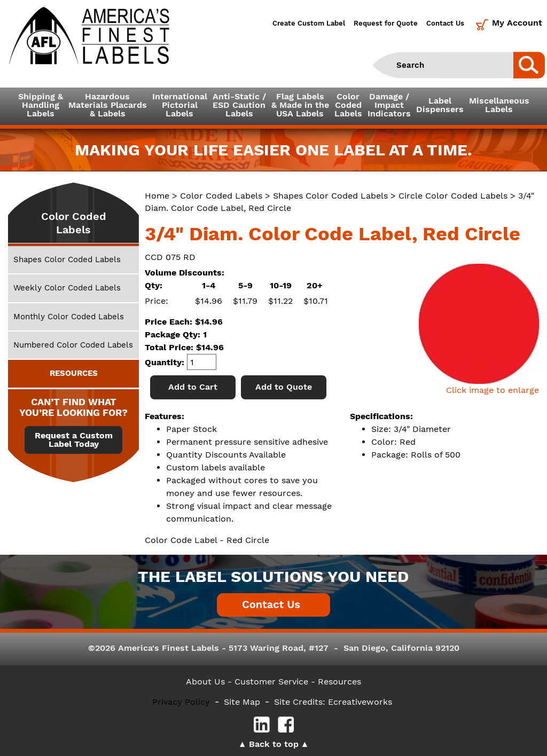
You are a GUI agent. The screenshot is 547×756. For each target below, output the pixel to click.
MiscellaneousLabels (499, 105)
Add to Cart (193, 387)
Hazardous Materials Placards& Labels (108, 105)
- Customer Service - (271, 682)
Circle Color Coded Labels (453, 196)
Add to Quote (284, 387)
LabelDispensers (440, 105)
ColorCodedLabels (348, 105)
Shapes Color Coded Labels (330, 196)
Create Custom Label (309, 23)
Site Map (242, 702)
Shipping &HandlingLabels (41, 105)
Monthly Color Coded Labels (69, 317)
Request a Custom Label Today (74, 440)
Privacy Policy (181, 702)
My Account (517, 23)
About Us (205, 682)
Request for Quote (386, 23)
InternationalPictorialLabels (180, 105)
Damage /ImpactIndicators (389, 105)
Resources (339, 682)
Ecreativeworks (360, 702)
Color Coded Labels (221, 196)
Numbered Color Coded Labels (73, 345)
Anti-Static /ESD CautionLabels (239, 105)
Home (157, 196)
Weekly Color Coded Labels (67, 288)
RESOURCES (74, 373)
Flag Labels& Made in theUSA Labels (300, 105)
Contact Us (445, 23)
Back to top (274, 744)
